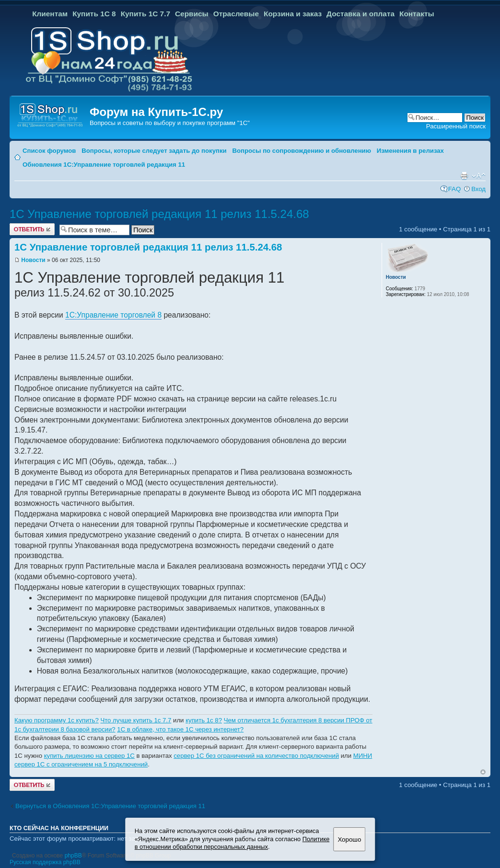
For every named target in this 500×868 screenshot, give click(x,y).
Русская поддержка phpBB (45, 862)
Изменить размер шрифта (479, 176)
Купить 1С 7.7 (145, 14)
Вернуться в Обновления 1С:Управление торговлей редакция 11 (110, 806)
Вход (478, 189)
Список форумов (49, 151)
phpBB (73, 856)
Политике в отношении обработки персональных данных (232, 843)
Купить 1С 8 (94, 14)
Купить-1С (177, 112)
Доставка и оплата (360, 14)
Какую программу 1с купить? (57, 720)
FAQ (454, 189)
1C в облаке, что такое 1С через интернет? (180, 729)
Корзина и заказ (293, 14)
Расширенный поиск (456, 126)
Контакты (417, 14)
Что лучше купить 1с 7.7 (136, 720)
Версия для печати (464, 176)
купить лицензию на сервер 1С (89, 756)
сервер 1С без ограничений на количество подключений (256, 756)
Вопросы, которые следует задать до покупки (154, 151)
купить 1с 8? (204, 720)
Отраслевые (236, 14)
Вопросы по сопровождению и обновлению (302, 151)
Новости (33, 260)
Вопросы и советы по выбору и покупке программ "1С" (170, 123)
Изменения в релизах (410, 151)
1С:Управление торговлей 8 (113, 315)
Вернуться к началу (483, 772)
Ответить (32, 229)
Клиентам (50, 14)
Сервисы (192, 14)
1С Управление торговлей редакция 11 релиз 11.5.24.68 (159, 214)
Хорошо (349, 839)
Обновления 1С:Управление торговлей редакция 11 (104, 165)
